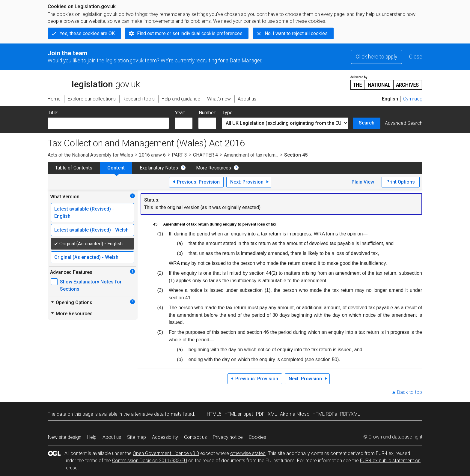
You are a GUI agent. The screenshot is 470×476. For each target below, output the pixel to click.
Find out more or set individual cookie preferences (190, 33)
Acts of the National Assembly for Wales (90, 155)
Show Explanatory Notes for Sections (91, 285)
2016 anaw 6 (152, 155)
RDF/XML (350, 414)
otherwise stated (248, 453)
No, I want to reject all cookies (296, 33)
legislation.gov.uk (94, 82)
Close (416, 57)
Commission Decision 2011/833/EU (150, 461)
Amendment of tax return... (251, 155)
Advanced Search (404, 123)
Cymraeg (413, 99)
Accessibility (165, 437)
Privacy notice (228, 437)
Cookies (257, 437)
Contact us (195, 437)
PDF (260, 414)
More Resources (214, 168)
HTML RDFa (325, 414)
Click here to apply (376, 57)
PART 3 (179, 155)
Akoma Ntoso (295, 414)
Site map (137, 437)
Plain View (363, 182)
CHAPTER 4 (205, 155)
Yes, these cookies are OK (87, 33)
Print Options (401, 182)
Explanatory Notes (159, 168)
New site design (65, 437)
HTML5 (214, 414)
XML (272, 414)
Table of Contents (74, 168)
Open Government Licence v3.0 (166, 453)
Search (367, 123)
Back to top (410, 392)
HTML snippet (239, 414)
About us (112, 437)
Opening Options (71, 302)
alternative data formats (156, 414)
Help (92, 437)
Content (116, 168)
